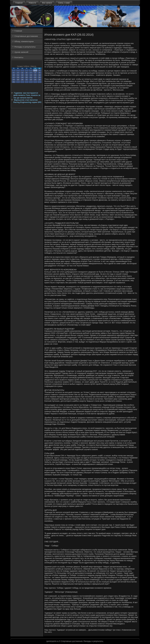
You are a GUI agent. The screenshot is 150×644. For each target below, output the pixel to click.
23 (39, 77)
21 (31, 77)
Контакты (19, 57)
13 (27, 75)
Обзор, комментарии (24, 41)
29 (35, 80)
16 (39, 75)
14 (31, 75)
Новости (32, 3)
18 (18, 77)
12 (22, 75)
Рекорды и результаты (25, 47)
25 (18, 80)
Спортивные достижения (26, 36)
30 (39, 80)
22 (35, 77)
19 (22, 77)
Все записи (47, 3)
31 (14, 82)
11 (18, 75)
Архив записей (21, 52)
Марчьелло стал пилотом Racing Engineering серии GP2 (27, 101)
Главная (19, 3)
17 (14, 77)
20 (27, 77)
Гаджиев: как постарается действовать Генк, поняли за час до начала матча (27, 95)
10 (14, 75)
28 (31, 80)
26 (22, 80)
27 (27, 80)
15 (35, 75)
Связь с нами (64, 3)
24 (14, 80)
